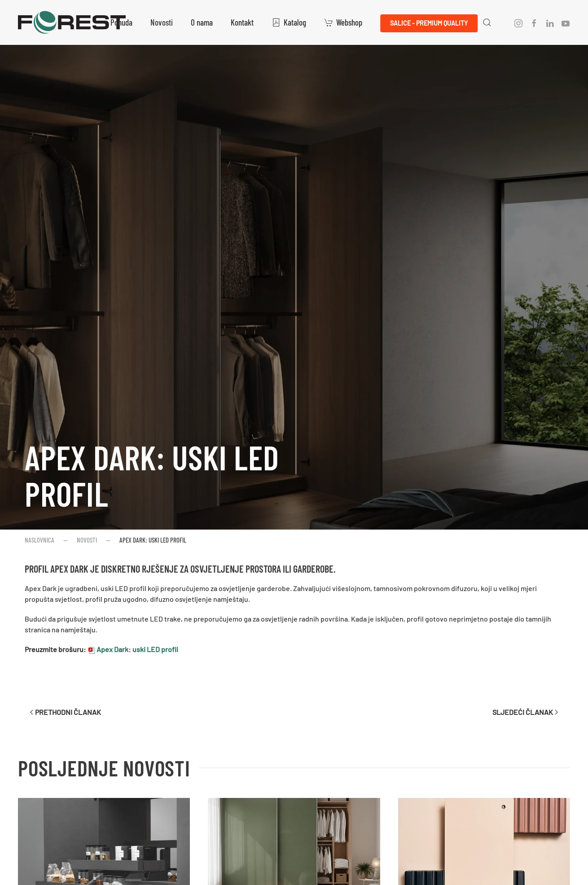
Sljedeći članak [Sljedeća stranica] (525, 712)
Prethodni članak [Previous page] (66, 712)
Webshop (343, 22)
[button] (487, 22)
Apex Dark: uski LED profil (152, 475)
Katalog (289, 22)
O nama (202, 22)
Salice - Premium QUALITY (429, 23)
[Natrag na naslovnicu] (72, 22)
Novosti (162, 22)
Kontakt (242, 22)
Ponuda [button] (121, 22)
